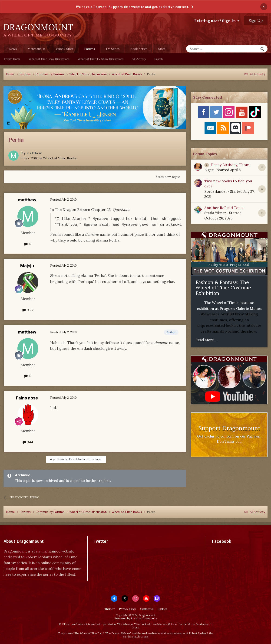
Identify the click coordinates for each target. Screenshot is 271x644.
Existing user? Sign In (217, 21)
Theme (110, 609)
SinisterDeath (68, 459)
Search (159, 59)
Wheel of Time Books (60, 158)
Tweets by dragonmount (114, 550)
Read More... (206, 340)
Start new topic (168, 177)
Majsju (27, 266)
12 (28, 244)
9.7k (28, 310)
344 (28, 442)
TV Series (112, 49)
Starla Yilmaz (215, 213)
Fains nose (27, 398)
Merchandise (36, 49)
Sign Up (256, 20)
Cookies (162, 609)
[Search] (211, 49)
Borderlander (216, 191)
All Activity (139, 59)
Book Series (139, 49)
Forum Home (12, 59)
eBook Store (65, 49)
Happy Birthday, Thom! (230, 165)
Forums (89, 50)
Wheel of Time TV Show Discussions (101, 59)
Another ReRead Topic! (224, 208)
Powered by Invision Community (136, 618)
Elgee (209, 170)
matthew (34, 153)
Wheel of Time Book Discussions (49, 59)
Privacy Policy (127, 609)
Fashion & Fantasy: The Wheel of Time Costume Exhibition (223, 288)
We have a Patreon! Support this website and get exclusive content (132, 7)
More (162, 49)
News (13, 49)
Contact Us (147, 609)
